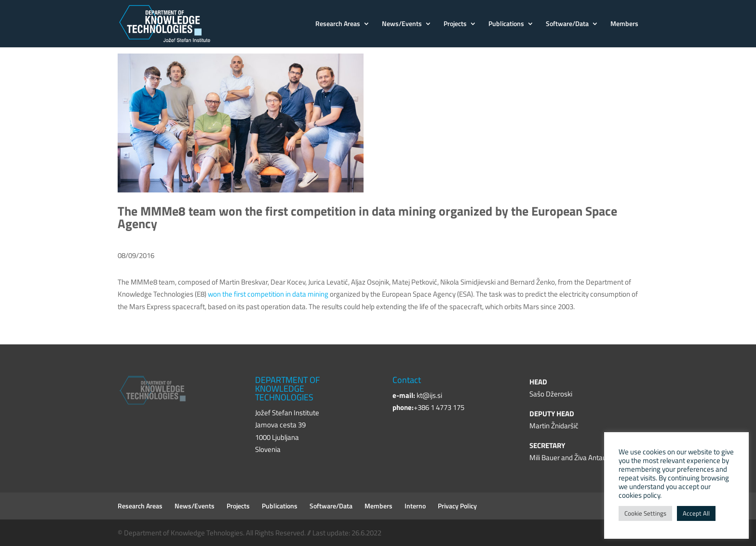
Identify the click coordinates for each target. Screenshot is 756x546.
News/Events (402, 24)
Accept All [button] (696, 513)
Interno (415, 506)
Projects (455, 24)
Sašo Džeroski (551, 394)
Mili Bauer (545, 457)
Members (624, 24)
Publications (506, 24)
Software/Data (567, 24)
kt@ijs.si (429, 395)
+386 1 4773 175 (439, 407)
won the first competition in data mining (268, 294)
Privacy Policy (457, 506)
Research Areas (338, 24)
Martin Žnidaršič (554, 426)
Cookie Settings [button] (645, 513)
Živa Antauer (594, 457)
